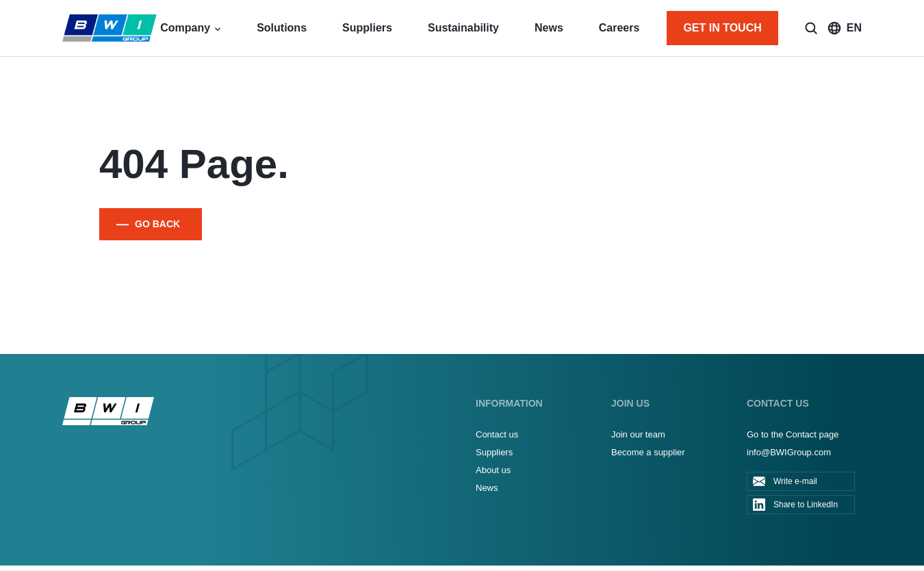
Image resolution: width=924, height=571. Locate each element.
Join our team (638, 434)
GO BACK (157, 224)
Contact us (497, 434)
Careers (619, 28)
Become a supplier (648, 452)
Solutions (282, 28)
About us (493, 470)
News (549, 28)
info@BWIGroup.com (789, 452)
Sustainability (463, 28)
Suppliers (367, 28)
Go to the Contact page (793, 434)
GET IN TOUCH (722, 28)
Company (185, 28)
